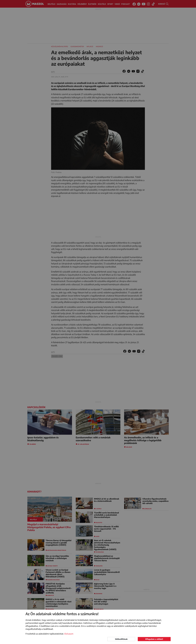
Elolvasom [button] (69, 634)
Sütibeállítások (121, 639)
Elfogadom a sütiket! (154, 639)
